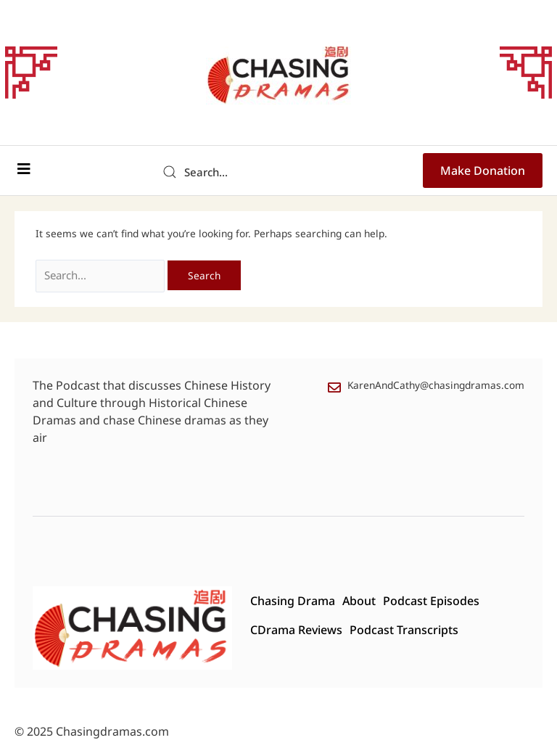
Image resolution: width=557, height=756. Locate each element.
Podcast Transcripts (391, 630)
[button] (24, 169)
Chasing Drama (280, 601)
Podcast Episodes (418, 601)
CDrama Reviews (283, 630)
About (346, 601)
